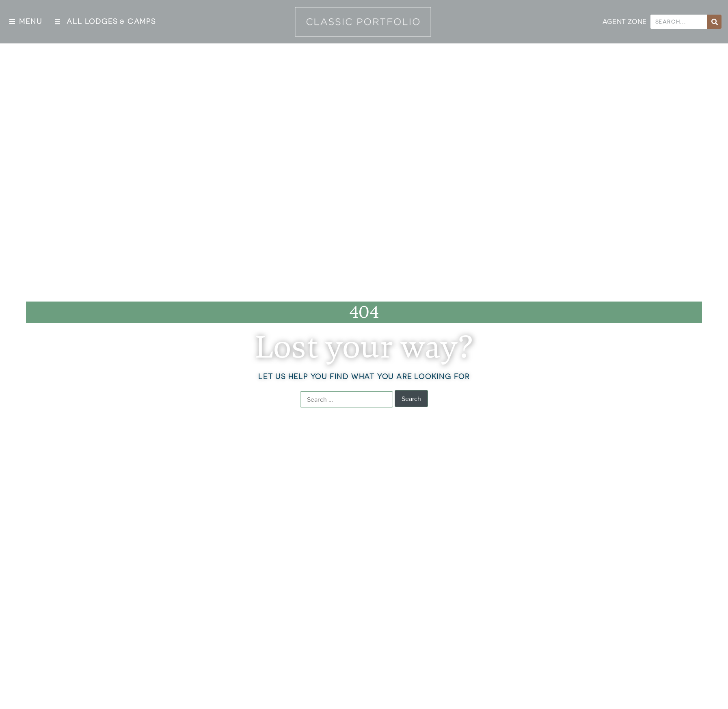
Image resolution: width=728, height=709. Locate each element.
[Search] (714, 22)
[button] (26, 22)
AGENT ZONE (624, 21)
